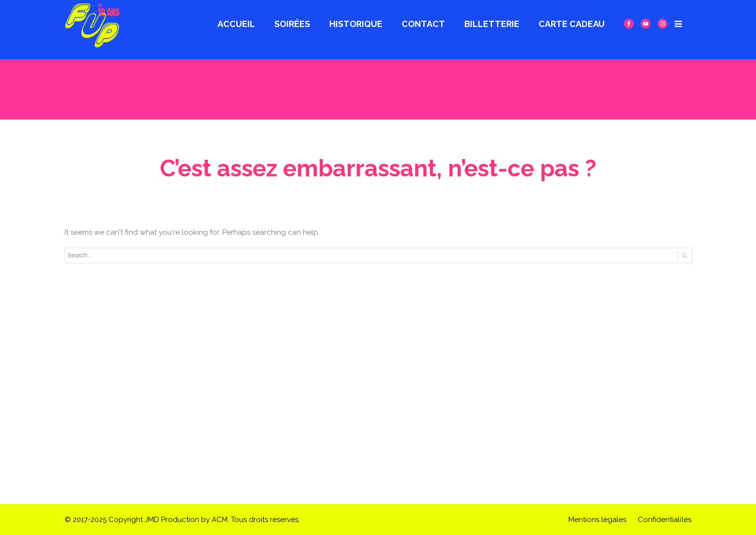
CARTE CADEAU (572, 24)
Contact (423, 24)
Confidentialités (665, 520)
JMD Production (172, 520)
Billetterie (492, 24)
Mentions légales (597, 520)
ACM (220, 520)
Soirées (292, 24)
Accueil (236, 24)
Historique (356, 24)
